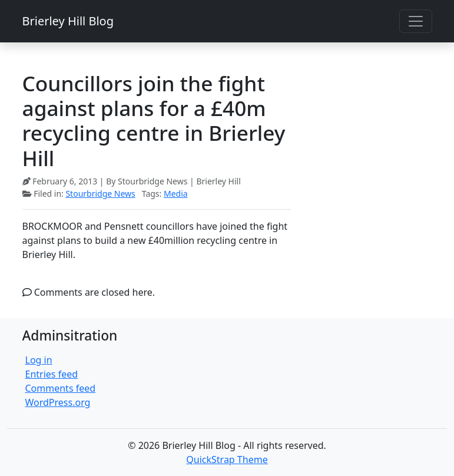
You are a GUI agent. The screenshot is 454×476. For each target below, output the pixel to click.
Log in (39, 360)
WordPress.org (58, 402)
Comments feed (61, 388)
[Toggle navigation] (416, 21)
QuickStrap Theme (227, 460)
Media (176, 194)
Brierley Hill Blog (68, 21)
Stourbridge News (100, 194)
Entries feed (52, 374)
